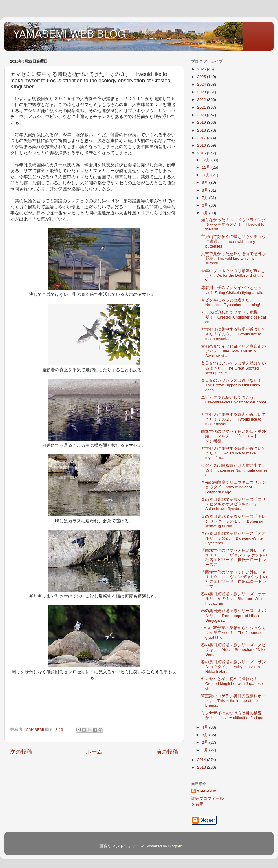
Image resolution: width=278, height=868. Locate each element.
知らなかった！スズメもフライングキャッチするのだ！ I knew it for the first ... (233, 224)
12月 (207, 160)
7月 (205, 198)
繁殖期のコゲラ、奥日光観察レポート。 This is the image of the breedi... (233, 701)
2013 (202, 767)
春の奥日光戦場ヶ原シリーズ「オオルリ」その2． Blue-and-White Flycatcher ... (233, 538)
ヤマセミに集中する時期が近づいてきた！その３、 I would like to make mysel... (233, 334)
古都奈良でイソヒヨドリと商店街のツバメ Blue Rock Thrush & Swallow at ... (233, 351)
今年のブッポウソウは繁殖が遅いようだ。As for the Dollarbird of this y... (233, 275)
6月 (205, 205)
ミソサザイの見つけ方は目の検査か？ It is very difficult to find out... (234, 715)
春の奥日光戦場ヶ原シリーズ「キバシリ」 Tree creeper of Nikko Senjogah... (233, 615)
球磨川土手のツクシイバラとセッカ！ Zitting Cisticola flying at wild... (234, 290)
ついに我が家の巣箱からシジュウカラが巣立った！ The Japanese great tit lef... (233, 633)
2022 (202, 100)
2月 (205, 742)
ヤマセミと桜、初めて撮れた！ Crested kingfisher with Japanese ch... (232, 684)
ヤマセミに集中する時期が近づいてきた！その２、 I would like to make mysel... (233, 419)
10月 (207, 175)
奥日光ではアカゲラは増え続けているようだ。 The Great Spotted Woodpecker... (233, 368)
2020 (202, 115)
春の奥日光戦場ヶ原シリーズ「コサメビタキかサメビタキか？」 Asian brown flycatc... (233, 504)
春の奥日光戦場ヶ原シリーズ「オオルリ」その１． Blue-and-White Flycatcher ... (233, 599)
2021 (202, 107)
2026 (202, 69)
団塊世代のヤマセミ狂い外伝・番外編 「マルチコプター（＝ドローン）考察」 (234, 436)
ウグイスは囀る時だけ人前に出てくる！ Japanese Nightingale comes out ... (234, 470)
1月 (205, 750)
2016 (202, 145)
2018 (202, 130)
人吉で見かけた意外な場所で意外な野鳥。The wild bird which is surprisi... (233, 258)
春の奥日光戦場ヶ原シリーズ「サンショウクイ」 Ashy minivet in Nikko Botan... (233, 667)
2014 (202, 760)
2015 (202, 153)
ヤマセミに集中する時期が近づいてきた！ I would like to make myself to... (233, 453)
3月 (205, 735)
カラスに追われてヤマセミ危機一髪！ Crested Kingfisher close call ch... (234, 317)
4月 (205, 727)
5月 (205, 213)
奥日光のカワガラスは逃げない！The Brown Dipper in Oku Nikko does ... (231, 385)
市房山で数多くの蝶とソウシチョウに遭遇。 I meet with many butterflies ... (233, 241)
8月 (205, 190)
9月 (205, 182)
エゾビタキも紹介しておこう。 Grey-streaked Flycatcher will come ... (234, 402)
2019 (202, 122)
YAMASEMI (207, 791)
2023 (202, 92)
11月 (207, 167)
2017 (202, 138)
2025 (202, 77)
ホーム (94, 752)
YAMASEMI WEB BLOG (69, 34)
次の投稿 (21, 752)
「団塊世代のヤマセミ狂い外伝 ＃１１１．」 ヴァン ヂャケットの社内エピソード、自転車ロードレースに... (234, 558)
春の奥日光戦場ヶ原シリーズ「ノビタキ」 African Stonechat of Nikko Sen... (234, 650)
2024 (202, 84)
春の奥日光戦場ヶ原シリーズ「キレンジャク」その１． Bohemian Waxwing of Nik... (233, 521)
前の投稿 (167, 752)
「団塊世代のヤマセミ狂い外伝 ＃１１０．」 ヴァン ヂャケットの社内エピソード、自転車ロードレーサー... (234, 579)
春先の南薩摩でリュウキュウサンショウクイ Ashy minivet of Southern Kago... (233, 487)
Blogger (175, 846)
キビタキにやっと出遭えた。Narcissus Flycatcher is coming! (231, 302)
